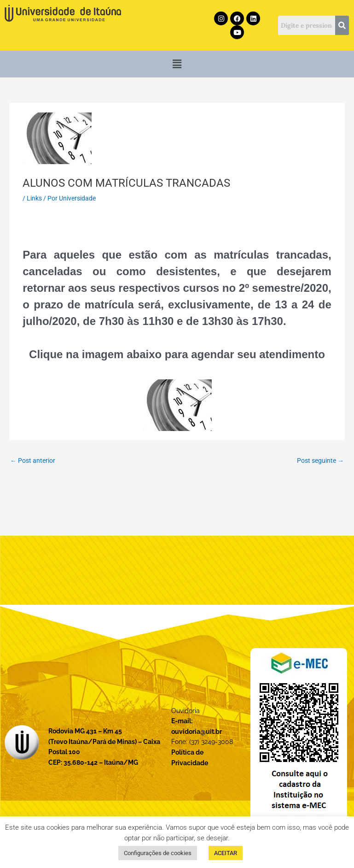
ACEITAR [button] (226, 853)
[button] (177, 64)
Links (34, 198)
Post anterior (33, 461)
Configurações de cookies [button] (158, 853)
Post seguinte (320, 461)
